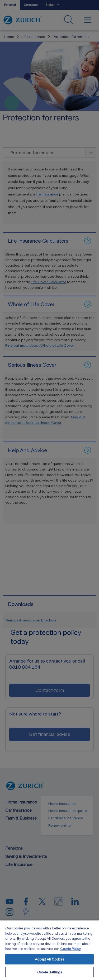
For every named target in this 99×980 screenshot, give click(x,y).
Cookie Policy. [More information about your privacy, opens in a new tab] (71, 949)
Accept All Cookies (49, 959)
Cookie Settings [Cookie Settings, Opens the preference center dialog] (50, 972)
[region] (49, 950)
